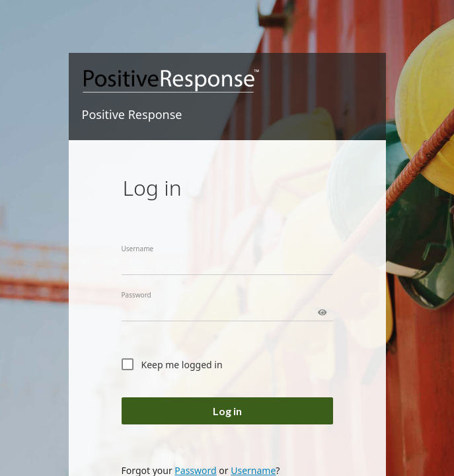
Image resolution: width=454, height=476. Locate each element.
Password (136, 295)
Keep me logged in (182, 365)
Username (138, 249)
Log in (227, 411)
